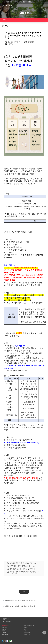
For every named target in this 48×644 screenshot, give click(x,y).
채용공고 (26, 630)
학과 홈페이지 (5, 619)
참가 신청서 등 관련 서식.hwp (18, 569)
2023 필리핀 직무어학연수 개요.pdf (20, 563)
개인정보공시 (27, 634)
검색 (42, 6)
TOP (44, 633)
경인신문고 (4, 628)
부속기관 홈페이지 (6, 621)
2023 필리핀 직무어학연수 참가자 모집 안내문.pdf (24, 572)
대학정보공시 (27, 632)
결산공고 (4, 630)
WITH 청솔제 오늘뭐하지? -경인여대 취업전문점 (24, 606)
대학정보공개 (5, 634)
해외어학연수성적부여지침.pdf (19, 566)
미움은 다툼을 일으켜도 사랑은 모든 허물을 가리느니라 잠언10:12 (20, 2)
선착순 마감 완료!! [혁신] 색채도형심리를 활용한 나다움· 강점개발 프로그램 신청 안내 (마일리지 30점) (24, 601)
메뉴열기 (46, 6)
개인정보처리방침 (6, 625)
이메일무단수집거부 (29, 625)
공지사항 (4, 20)
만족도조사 (4, 632)
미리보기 (36, 563)
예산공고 (26, 628)
